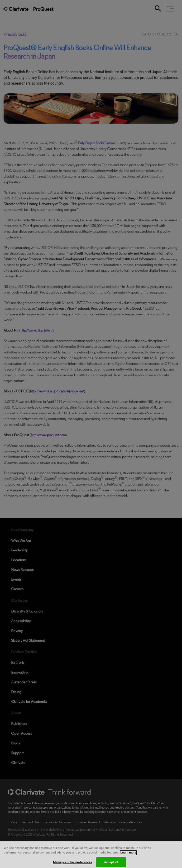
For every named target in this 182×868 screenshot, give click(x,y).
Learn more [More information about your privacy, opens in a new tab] (128, 858)
